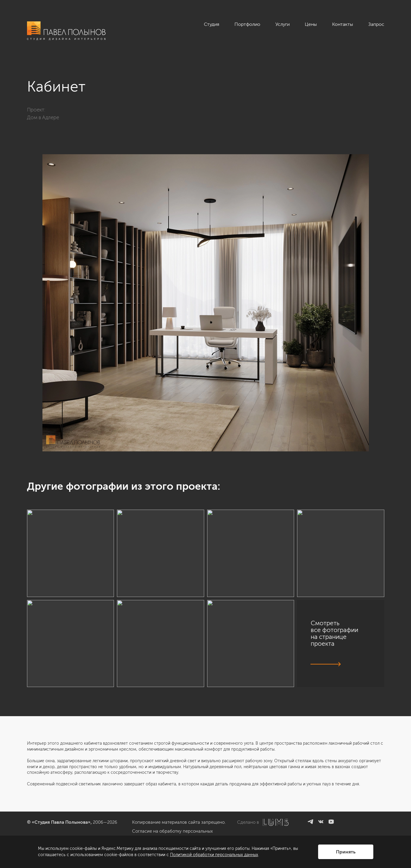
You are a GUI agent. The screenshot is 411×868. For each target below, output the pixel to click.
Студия (212, 24)
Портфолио (247, 24)
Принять (346, 852)
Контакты (343, 24)
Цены (311, 24)
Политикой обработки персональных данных (214, 855)
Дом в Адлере (43, 117)
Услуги (283, 24)
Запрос (376, 24)
